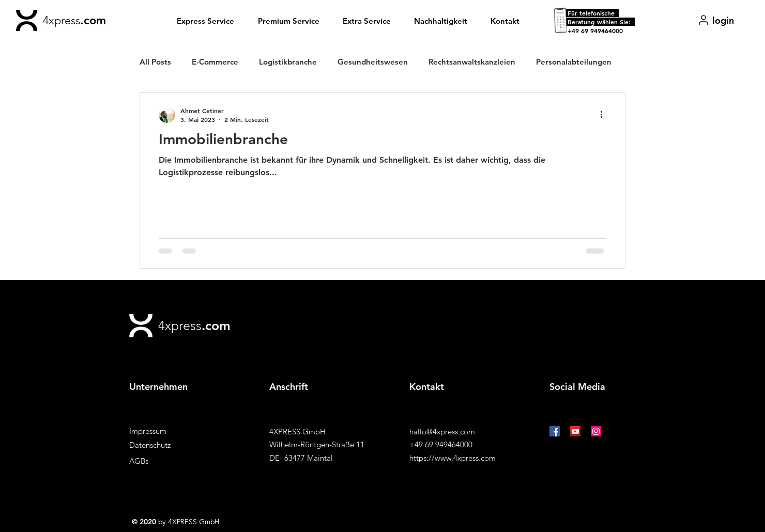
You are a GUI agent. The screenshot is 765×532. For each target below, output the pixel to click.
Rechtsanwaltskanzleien (472, 62)
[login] (716, 20)
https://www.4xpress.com (453, 458)
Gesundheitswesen (373, 62)
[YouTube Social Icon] (575, 431)
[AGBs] (166, 461)
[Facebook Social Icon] (555, 431)
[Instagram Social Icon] (596, 431)
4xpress (62, 20)
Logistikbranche (288, 62)
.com (93, 20)
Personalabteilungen (574, 62)
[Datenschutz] (166, 445)
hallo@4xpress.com (442, 432)
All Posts (155, 62)
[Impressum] (166, 431)
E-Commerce (215, 62)
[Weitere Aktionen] (605, 115)
